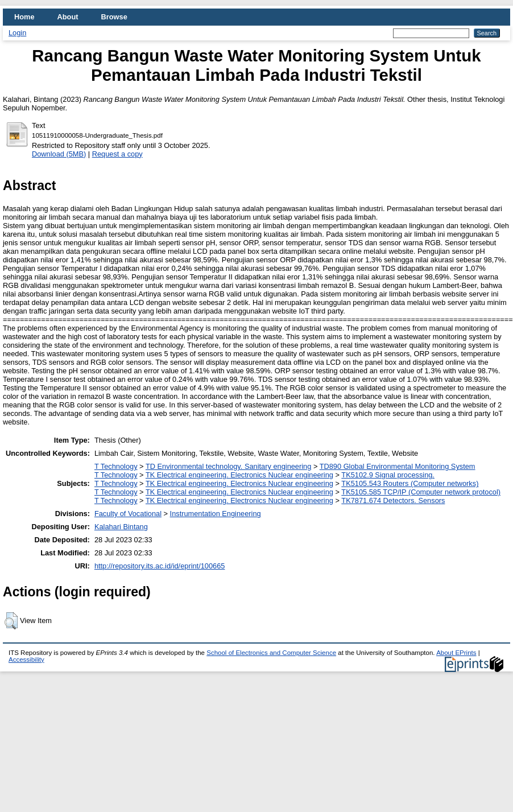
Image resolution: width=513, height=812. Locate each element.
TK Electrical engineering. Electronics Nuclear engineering (239, 475)
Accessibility (26, 660)
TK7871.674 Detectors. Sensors (393, 500)
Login (17, 33)
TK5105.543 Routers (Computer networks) (410, 483)
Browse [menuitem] (114, 17)
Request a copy (117, 154)
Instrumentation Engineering (216, 514)
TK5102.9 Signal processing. (388, 475)
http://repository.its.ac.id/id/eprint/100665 (160, 566)
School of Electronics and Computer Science (271, 653)
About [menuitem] (68, 17)
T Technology (116, 466)
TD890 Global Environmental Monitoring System (398, 466)
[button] (11, 621)
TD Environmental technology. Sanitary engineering (228, 466)
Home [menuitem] (24, 17)
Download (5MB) (59, 154)
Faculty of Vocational (128, 514)
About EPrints (456, 653)
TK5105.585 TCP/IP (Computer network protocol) (421, 492)
